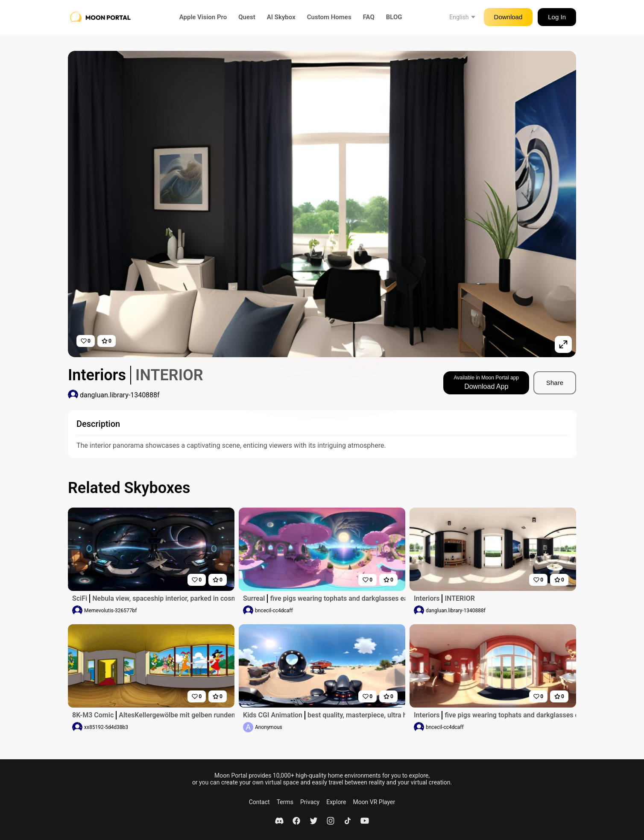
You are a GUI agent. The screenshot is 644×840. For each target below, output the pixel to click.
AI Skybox (281, 17)
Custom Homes (329, 17)
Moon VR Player (374, 802)
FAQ (369, 17)
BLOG (394, 17)
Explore (336, 802)
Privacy (310, 802)
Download (508, 17)
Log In (557, 17)
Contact (259, 802)
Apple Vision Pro (203, 17)
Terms (285, 802)
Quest (247, 17)
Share (555, 383)
